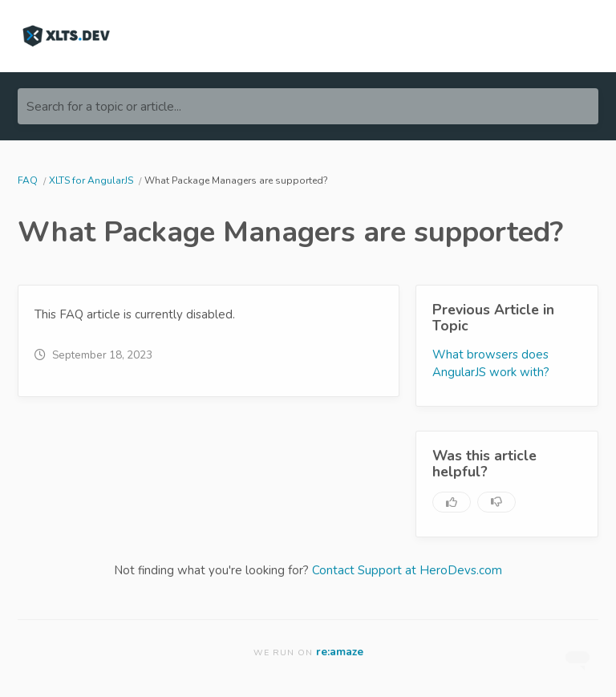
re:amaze (340, 652)
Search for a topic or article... (104, 107)
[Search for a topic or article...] (308, 106)
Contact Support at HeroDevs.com (407, 570)
